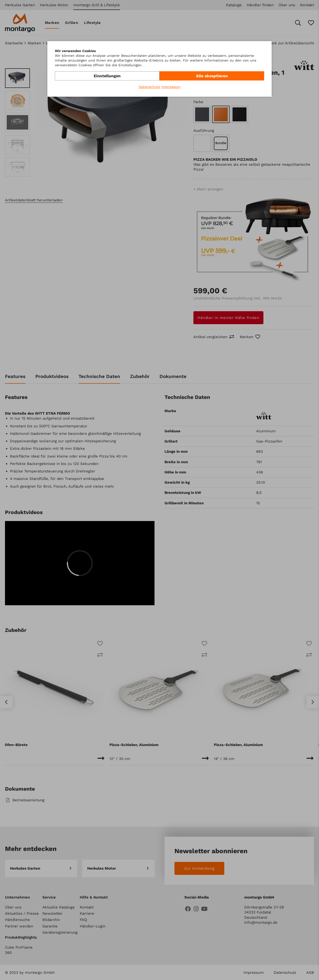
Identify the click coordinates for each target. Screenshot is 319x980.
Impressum (171, 87)
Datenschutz (149, 87)
